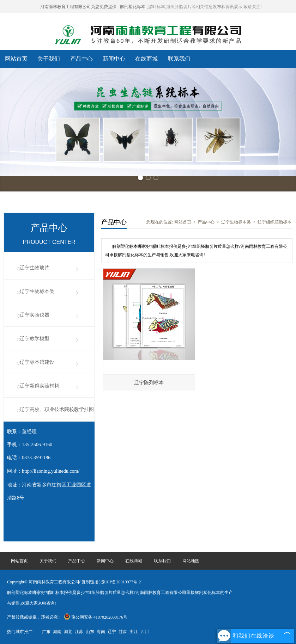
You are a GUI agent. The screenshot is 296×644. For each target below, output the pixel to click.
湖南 (57, 632)
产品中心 (81, 59)
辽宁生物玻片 (35, 268)
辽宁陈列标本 (149, 383)
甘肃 (123, 632)
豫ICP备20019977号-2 (121, 582)
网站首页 (16, 59)
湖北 (68, 632)
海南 (101, 632)
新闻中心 (114, 59)
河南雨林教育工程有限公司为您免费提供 (78, 7)
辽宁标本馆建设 (37, 362)
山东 (90, 632)
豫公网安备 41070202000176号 (96, 617)
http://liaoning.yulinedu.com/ (51, 471)
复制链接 (90, 582)
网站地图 (191, 561)
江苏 (79, 632)
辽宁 (112, 632)
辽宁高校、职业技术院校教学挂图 (57, 409)
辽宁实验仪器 (35, 315)
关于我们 (49, 59)
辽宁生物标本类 (37, 291)
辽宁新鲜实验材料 (40, 386)
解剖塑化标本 (133, 7)
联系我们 (179, 59)
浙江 (134, 632)
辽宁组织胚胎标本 (274, 222)
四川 (145, 632)
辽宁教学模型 (35, 339)
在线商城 (146, 59)
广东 (46, 632)
